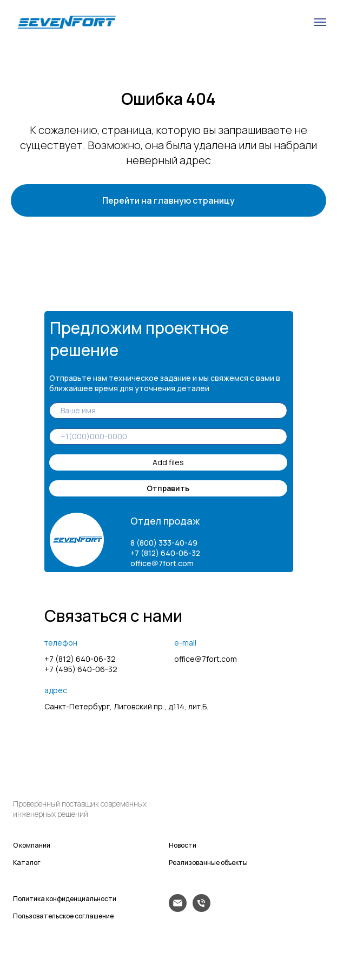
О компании (32, 845)
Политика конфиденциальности (65, 899)
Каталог (27, 862)
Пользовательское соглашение (63, 916)
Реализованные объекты (208, 862)
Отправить (168, 488)
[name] (168, 411)
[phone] (168, 437)
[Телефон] (201, 909)
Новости (183, 845)
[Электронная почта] (178, 909)
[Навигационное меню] (320, 22)
